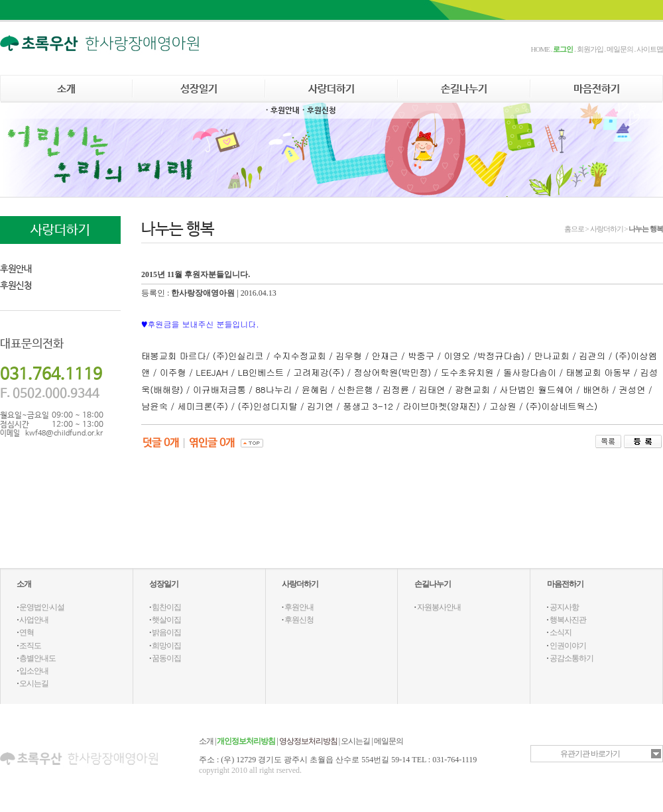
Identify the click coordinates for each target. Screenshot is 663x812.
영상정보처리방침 (308, 741)
